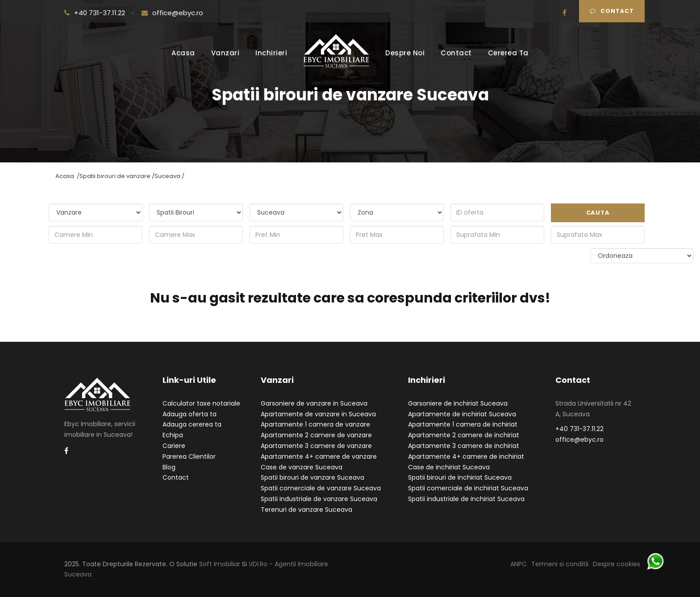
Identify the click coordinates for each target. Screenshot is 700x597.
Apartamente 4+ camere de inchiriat (466, 456)
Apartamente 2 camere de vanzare (316, 435)
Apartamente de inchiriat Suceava (462, 414)
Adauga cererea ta (192, 424)
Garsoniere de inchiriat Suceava (458, 403)
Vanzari (225, 53)
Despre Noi (405, 53)
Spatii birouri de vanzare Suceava (312, 477)
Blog (169, 467)
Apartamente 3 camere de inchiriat (464, 446)
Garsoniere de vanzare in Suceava (314, 403)
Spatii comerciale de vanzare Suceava (321, 488)
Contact (612, 11)
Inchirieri (271, 53)
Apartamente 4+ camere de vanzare (319, 456)
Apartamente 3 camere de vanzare (316, 446)
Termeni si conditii (560, 564)
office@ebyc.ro (172, 13)
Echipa (173, 435)
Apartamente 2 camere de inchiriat (464, 435)
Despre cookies (617, 564)
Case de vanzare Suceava (302, 467)
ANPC (519, 564)
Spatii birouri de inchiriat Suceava (460, 477)
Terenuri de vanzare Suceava (306, 510)
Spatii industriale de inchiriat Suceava (466, 499)
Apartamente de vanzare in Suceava (318, 414)
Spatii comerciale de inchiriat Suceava (468, 488)
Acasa (183, 53)
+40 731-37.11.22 (96, 13)
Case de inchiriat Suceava (449, 467)
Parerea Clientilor (189, 456)
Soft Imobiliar (220, 564)
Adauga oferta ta (190, 414)
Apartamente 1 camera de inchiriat (463, 424)
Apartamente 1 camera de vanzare (315, 424)
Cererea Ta (508, 53)
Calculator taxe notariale (201, 403)
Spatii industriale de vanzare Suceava (319, 499)
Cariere (174, 446)
